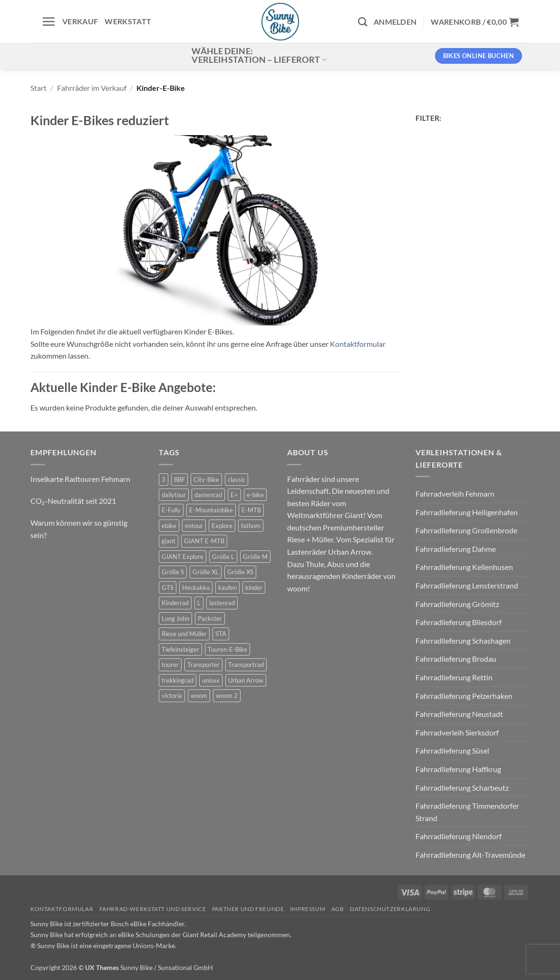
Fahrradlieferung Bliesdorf (459, 622)
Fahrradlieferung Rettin (454, 677)
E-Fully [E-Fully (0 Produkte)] (171, 510)
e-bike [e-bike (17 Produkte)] (255, 495)
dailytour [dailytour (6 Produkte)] (174, 495)
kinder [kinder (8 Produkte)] (254, 588)
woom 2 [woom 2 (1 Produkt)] (227, 696)
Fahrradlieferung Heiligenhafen (467, 512)
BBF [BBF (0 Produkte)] (179, 480)
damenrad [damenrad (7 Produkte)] (208, 495)
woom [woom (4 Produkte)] (199, 696)
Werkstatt (128, 21)
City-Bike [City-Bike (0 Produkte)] (206, 480)
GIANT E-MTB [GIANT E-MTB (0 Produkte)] (204, 541)
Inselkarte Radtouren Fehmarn (80, 479)
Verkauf (80, 21)
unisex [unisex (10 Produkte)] (211, 680)
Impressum (308, 909)
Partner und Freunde (248, 909)
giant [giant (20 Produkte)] (169, 541)
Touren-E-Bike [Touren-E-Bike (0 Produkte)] (227, 649)
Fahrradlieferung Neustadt (459, 714)
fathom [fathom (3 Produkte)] (251, 526)
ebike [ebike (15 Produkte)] (169, 526)
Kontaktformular (358, 344)
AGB (338, 909)
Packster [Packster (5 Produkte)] (210, 618)
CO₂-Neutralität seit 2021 (73, 501)
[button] (48, 21)
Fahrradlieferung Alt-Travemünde (470, 855)
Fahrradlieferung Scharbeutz (462, 788)
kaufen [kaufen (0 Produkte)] (227, 588)
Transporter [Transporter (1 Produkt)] (203, 665)
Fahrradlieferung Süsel (452, 750)
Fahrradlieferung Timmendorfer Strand (467, 812)
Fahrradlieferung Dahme (456, 549)
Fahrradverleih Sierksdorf (457, 732)
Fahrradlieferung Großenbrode (466, 530)
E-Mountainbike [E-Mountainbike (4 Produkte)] (211, 510)
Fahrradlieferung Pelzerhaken (464, 696)
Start (39, 88)
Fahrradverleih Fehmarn (455, 494)
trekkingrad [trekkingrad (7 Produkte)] (178, 680)
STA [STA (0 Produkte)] (221, 634)
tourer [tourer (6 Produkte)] (170, 665)
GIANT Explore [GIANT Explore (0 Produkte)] (183, 557)
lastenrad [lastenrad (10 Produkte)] (222, 603)
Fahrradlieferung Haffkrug (458, 769)
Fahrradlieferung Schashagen (463, 641)
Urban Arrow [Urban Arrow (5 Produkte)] (246, 680)
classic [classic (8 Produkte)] (237, 480)
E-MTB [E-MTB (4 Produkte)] (251, 510)
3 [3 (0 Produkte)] (164, 480)
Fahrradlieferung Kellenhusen (464, 567)
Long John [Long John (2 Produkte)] (175, 618)
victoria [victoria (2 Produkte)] (172, 696)
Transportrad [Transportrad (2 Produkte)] (246, 665)
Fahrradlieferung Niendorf (459, 836)
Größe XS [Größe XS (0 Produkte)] (240, 572)
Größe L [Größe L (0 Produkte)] (223, 557)
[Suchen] (362, 22)
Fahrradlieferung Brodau (456, 659)
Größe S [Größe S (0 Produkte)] (173, 572)
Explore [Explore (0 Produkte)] (222, 526)
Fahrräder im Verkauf (92, 88)
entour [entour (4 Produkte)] (194, 526)
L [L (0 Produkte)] (199, 603)
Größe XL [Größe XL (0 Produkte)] (206, 572)
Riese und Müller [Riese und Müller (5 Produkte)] (184, 634)
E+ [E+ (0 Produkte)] (234, 495)
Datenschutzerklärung (390, 909)
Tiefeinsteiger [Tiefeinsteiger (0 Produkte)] (180, 649)
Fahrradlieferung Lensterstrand (467, 585)
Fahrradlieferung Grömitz (457, 604)
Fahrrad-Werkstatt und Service (153, 909)
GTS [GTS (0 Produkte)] (168, 588)
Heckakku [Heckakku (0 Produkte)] (196, 588)
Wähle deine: (259, 55)
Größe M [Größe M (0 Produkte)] (255, 557)
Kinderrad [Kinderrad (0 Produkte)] (175, 603)
